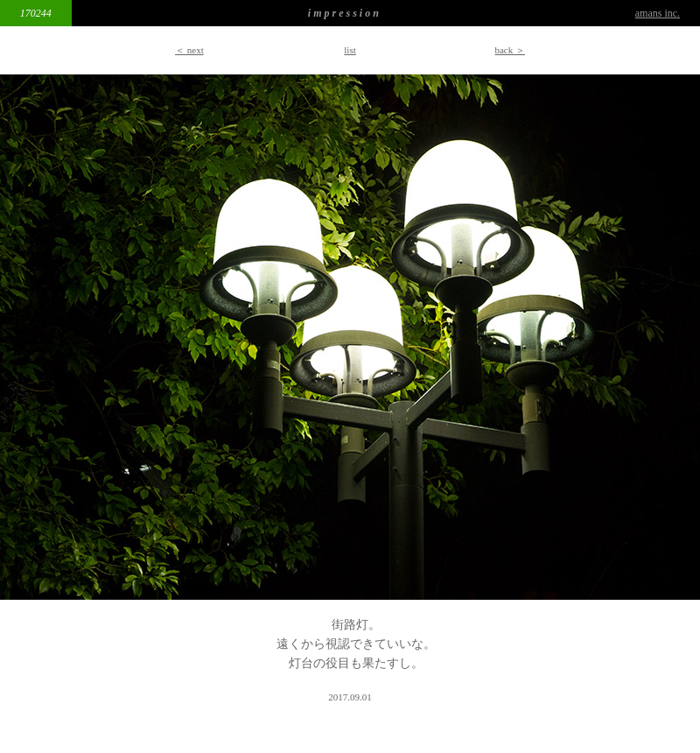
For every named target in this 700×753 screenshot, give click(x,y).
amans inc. (658, 13)
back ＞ (510, 50)
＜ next (189, 50)
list (350, 50)
